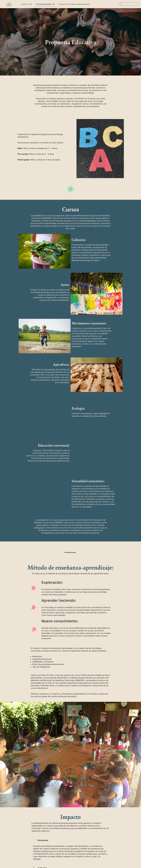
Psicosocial (43, 840)
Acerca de (27, 4)
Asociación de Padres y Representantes (74, 4)
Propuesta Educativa (45, 4)
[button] (70, 840)
